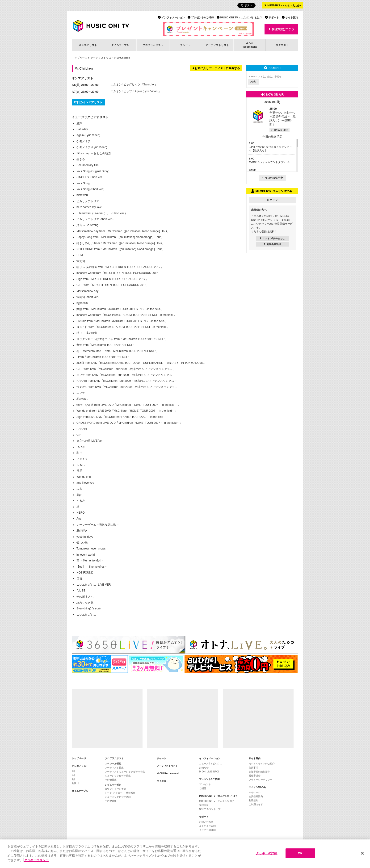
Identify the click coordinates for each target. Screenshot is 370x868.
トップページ (80, 58)
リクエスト (282, 45)
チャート (185, 45)
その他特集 (111, 780)
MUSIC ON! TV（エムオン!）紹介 (217, 801)
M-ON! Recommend (168, 774)
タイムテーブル (120, 45)
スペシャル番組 (113, 764)
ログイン (272, 200)
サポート (274, 17)
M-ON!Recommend (249, 45)
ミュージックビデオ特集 (118, 776)
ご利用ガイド (256, 804)
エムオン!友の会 (257, 787)
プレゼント (205, 784)
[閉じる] (362, 854)
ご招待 (203, 788)
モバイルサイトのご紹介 (262, 764)
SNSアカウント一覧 (210, 809)
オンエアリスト (88, 45)
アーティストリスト (217, 45)
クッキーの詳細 (207, 830)
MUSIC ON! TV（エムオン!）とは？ (241, 17)
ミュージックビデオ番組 (118, 797)
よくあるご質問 (207, 826)
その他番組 (111, 801)
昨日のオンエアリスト (88, 102)
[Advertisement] (107, 718)
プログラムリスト (153, 45)
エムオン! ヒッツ (121, 91)
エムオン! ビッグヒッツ (125, 84)
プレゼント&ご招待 (202, 17)
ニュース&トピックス (211, 764)
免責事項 (253, 768)
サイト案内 (292, 17)
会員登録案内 (256, 796)
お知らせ (204, 768)
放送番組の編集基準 (259, 772)
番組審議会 (255, 776)
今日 (74, 775)
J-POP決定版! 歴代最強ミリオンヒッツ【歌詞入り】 (270, 147)
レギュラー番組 (113, 785)
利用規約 (253, 800)
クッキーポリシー (36, 861)
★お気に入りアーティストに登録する (216, 68)
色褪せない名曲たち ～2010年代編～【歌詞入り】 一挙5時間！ (283, 117)
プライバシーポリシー (261, 780)
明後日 (75, 783)
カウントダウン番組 (115, 789)
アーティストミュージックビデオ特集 (125, 772)
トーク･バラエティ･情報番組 (120, 793)
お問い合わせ (206, 822)
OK (300, 853)
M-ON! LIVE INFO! (209, 772)
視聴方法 (204, 805)
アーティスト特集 (114, 768)
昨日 (74, 771)
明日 (74, 779)
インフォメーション (173, 17)
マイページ (255, 792)
